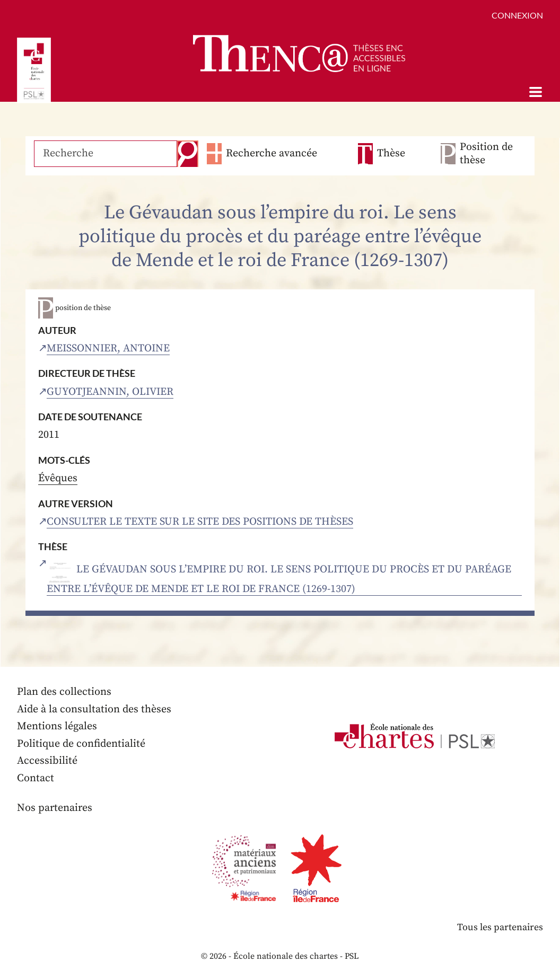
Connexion (517, 15)
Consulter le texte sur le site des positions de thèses (200, 522)
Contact (36, 778)
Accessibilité (47, 761)
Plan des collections (64, 692)
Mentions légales (57, 726)
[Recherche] (106, 154)
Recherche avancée (272, 153)
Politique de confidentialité (81, 744)
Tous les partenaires (500, 927)
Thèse (391, 153)
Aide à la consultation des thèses (94, 709)
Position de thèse (486, 154)
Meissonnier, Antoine (108, 348)
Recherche (188, 154)
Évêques (58, 478)
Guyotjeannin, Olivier (110, 392)
